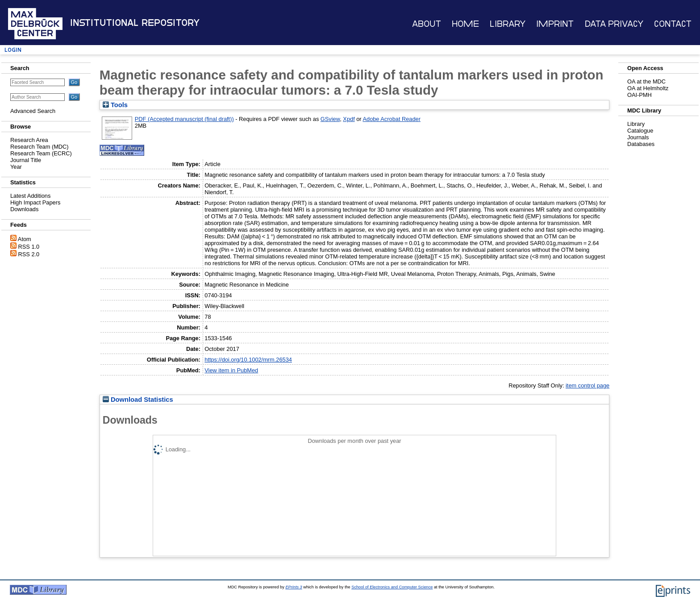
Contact (673, 24)
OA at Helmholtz (648, 88)
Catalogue (640, 131)
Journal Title (26, 160)
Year (16, 167)
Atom (25, 239)
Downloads (24, 209)
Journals (638, 137)
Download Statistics (138, 400)
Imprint (555, 24)
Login (13, 50)
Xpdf (349, 119)
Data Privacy (614, 24)
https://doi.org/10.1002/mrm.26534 (248, 360)
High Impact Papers (35, 202)
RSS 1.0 (29, 247)
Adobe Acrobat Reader (391, 119)
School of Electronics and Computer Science (392, 587)
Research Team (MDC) (40, 147)
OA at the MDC (646, 81)
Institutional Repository (135, 23)
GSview (330, 119)
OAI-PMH (640, 95)
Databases (641, 144)
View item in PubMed (231, 370)
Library (508, 24)
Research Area (29, 140)
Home (465, 24)
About (427, 24)
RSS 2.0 (29, 254)
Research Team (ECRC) (41, 153)
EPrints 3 (294, 587)
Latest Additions (30, 196)
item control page (587, 385)
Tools (115, 105)
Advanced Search (33, 111)
